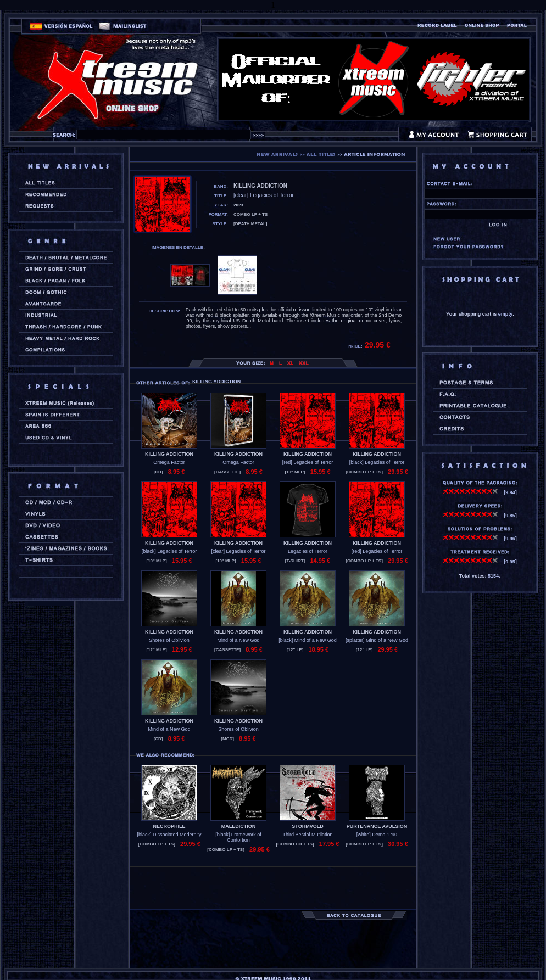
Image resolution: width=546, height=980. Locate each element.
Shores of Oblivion (169, 640)
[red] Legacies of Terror (308, 462)
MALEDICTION (239, 826)
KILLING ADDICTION (169, 454)
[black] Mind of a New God (308, 640)
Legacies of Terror (308, 551)
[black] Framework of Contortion (238, 837)
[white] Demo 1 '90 (377, 835)
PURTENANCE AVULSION (377, 826)
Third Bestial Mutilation (307, 835)
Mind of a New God (238, 640)
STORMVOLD (307, 826)
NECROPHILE (169, 826)
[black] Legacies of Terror (377, 462)
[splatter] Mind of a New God (377, 640)
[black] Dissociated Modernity (169, 835)
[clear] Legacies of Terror (239, 551)
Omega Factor (169, 462)
